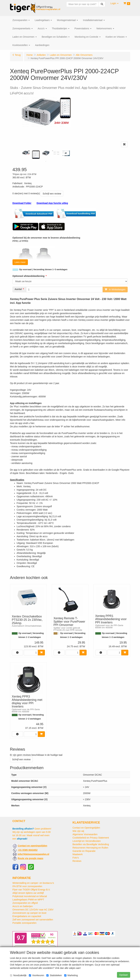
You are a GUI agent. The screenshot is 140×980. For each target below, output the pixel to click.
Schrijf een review (52, 194)
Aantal (18, 289)
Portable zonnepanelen (25, 923)
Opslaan (123, 975)
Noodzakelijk (18, 975)
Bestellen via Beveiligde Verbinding (91, 844)
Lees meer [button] (20, 262)
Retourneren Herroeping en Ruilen (90, 848)
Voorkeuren (37, 975)
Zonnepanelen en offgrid (25, 903)
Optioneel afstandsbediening (29, 276)
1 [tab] (46, 161)
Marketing (71, 975)
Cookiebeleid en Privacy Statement (91, 838)
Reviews (77, 861)
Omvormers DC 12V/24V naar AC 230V (33, 910)
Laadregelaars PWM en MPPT (28, 900)
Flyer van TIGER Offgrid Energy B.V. (31, 890)
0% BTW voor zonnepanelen (27, 886)
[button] (114, 3)
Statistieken (54, 975)
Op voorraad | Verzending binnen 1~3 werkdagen (43, 270)
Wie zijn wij (78, 831)
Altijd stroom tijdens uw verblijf (28, 893)
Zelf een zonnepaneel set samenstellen (33, 920)
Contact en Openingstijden (86, 828)
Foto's (76, 858)
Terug (18, 55)
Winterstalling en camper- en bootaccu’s (33, 883)
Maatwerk (78, 854)
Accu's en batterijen (23, 906)
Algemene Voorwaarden (85, 834)
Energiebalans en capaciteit (27, 916)
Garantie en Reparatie (84, 851)
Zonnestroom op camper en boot (29, 913)
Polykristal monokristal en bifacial (30, 896)
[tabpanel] (26, 153)
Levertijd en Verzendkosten (87, 841)
